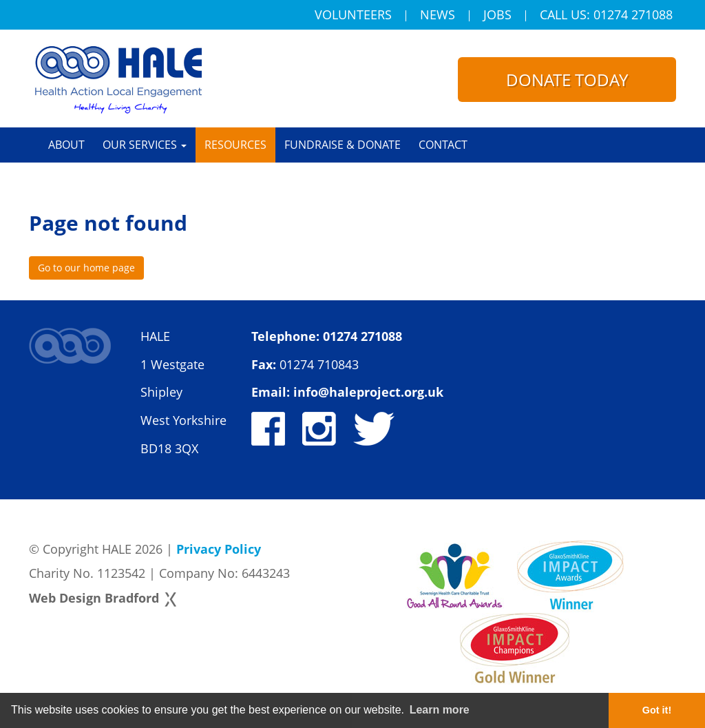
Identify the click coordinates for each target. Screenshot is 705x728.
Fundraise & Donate (343, 145)
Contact (443, 145)
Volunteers (353, 16)
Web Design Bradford (94, 598)
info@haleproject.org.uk (368, 392)
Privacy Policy (219, 549)
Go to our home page (86, 268)
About (66, 145)
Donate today (567, 80)
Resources (235, 145)
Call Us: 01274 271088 (606, 16)
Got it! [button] (657, 710)
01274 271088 (362, 336)
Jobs (497, 16)
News (438, 16)
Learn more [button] (440, 710)
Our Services (145, 145)
